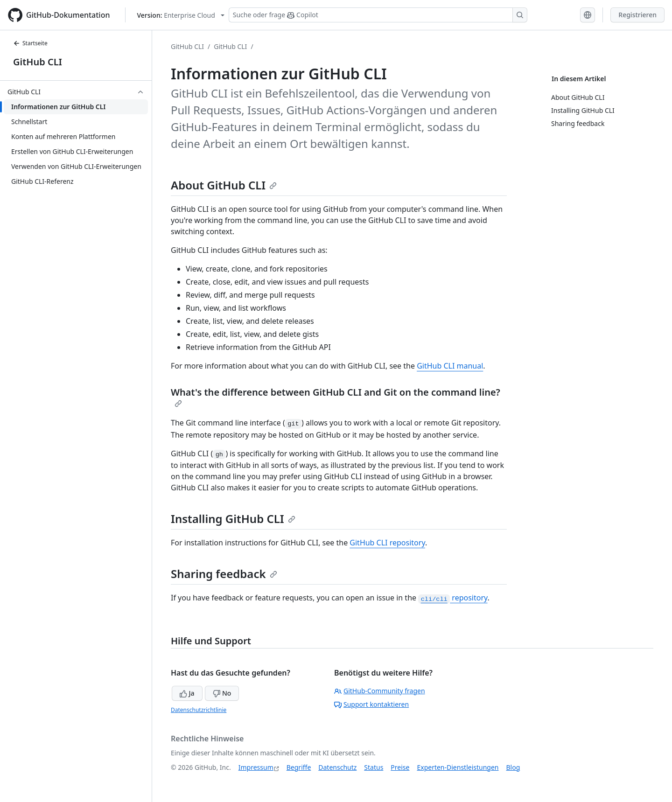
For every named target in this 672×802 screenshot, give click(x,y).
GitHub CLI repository (387, 543)
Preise (400, 767)
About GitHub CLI (224, 185)
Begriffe (299, 767)
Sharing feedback (224, 574)
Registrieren (637, 15)
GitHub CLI (38, 62)
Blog (513, 767)
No (222, 693)
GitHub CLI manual (450, 366)
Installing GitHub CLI (233, 519)
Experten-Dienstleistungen (458, 767)
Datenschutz (337, 767)
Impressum (256, 767)
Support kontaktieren (371, 704)
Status (374, 767)
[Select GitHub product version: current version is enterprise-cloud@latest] (181, 15)
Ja (187, 693)
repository (453, 598)
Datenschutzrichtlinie (199, 710)
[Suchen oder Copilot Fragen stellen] (378, 15)
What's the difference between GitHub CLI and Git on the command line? (336, 397)
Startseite (30, 43)
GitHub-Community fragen (380, 691)
